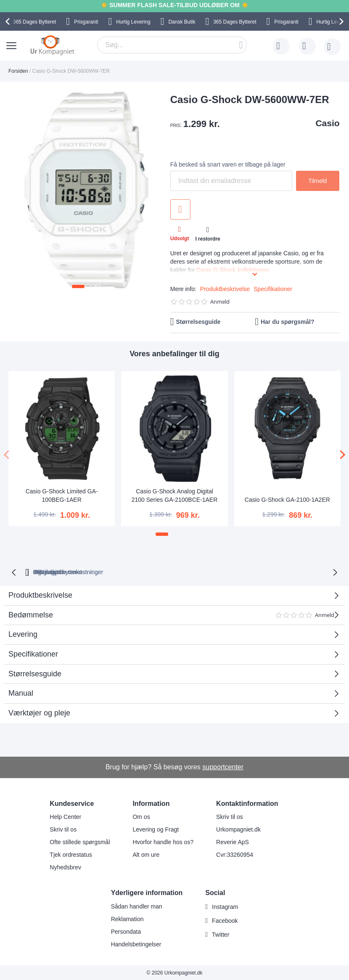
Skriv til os (63, 829)
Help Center (65, 816)
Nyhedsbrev (65, 866)
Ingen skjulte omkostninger (215, 571)
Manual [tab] (21, 692)
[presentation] (9, 21)
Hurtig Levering (133, 22)
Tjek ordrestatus (71, 854)
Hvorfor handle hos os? (163, 841)
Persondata (126, 931)
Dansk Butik (182, 22)
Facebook (225, 920)
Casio (327, 123)
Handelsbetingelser (136, 943)
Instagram (225, 906)
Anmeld (220, 302)
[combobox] (172, 45)
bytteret (82, 571)
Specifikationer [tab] (33, 653)
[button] (78, 286)
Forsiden (18, 71)
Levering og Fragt (156, 829)
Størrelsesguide (198, 322)
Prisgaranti (86, 22)
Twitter (221, 934)
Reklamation (127, 918)
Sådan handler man (137, 906)
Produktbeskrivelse (225, 289)
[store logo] (52, 45)
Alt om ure (146, 854)
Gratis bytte (143, 571)
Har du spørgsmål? (288, 322)
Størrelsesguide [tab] (35, 673)
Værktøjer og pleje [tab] (39, 712)
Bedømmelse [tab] (171, 617)
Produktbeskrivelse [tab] (40, 594)
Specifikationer (273, 289)
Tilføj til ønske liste (180, 209)
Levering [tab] (23, 633)
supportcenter (223, 766)
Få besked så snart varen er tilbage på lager (228, 164)
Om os (141, 816)
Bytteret (34, 22)
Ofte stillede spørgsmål (80, 841)
